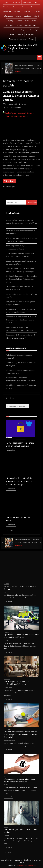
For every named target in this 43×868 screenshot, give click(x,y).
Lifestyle (36, 16)
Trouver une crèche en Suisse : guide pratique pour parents (27, 541)
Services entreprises (20, 30)
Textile (12, 34)
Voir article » (10, 181)
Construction (35, 7)
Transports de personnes (17, 39)
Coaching (25, 7)
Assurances (27, 2)
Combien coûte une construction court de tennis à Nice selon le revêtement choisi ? (21, 320)
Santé (35, 25)
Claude (8, 362)
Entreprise (7, 11)
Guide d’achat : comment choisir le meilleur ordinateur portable (21, 96)
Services (8, 30)
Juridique (27, 16)
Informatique (8, 16)
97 (9, 853)
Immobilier (26, 11)
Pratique (19, 25)
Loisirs (19, 21)
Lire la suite (9, 602)
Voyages (31, 39)
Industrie (36, 11)
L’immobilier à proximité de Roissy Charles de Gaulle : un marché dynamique (19, 481)
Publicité (28, 25)
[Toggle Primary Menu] (39, 57)
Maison (27, 21)
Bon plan (16, 7)
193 (12, 530)
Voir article (11, 450)
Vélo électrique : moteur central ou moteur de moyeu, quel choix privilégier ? (28, 67)
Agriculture (16, 2)
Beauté (36, 2)
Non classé (9, 25)
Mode (34, 21)
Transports (30, 34)
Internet (18, 16)
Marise (23, 104)
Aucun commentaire (13, 108)
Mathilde (9, 385)
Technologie (34, 30)
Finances (17, 11)
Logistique (11, 21)
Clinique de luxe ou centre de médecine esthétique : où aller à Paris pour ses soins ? (21, 279)
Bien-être (7, 7)
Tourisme (20, 34)
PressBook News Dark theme (26, 865)
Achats (7, 2)
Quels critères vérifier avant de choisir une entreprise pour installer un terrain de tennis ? (21, 734)
